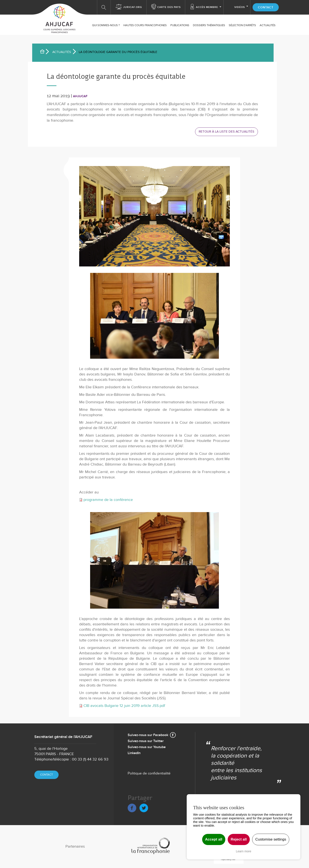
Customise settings (271, 839)
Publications (180, 25)
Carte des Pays (169, 7)
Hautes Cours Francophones (145, 25)
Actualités (62, 52)
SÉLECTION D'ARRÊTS (242, 25)
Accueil (44, 52)
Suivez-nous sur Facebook (148, 735)
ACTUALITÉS (268, 25)
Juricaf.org (133, 7)
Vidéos (240, 7)
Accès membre (207, 7)
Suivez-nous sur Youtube (147, 747)
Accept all (214, 839)
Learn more (244, 851)
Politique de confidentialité (149, 773)
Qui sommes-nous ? (106, 25)
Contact (266, 7)
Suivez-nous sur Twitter (146, 741)
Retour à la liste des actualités (226, 132)
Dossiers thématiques (209, 25)
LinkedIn (134, 753)
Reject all (239, 839)
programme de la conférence (108, 500)
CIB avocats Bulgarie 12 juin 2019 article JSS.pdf (124, 706)
